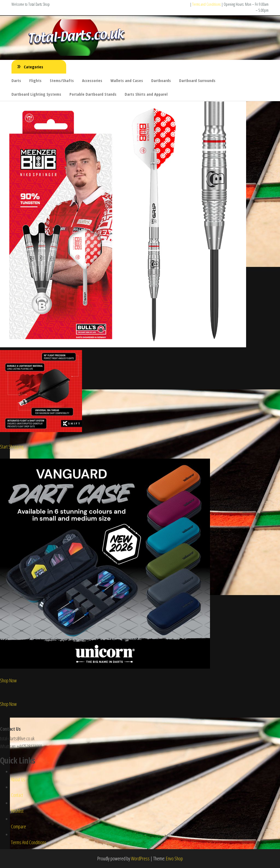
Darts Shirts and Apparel (146, 94)
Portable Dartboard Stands (93, 94)
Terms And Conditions (29, 842)
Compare (18, 826)
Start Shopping (12, 447)
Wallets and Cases (127, 80)
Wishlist (17, 811)
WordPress (140, 858)
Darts (16, 80)
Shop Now (8, 680)
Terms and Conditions (206, 4)
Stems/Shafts (62, 80)
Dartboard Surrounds (197, 80)
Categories (33, 67)
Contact (17, 795)
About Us (18, 779)
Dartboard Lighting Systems (36, 94)
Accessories (92, 80)
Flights (35, 80)
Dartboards (161, 80)
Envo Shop (174, 858)
